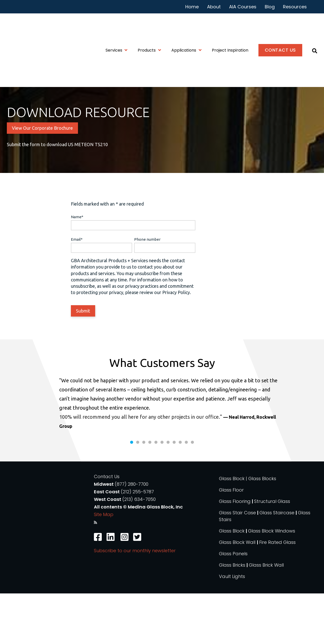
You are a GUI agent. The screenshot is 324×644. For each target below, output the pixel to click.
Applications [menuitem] (184, 27)
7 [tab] (168, 493)
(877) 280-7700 (131, 535)
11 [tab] (192, 493)
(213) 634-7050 (139, 550)
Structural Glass (272, 552)
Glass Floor (231, 540)
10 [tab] (186, 493)
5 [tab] (156, 493)
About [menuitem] (214, 7)
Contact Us (107, 527)
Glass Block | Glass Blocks (248, 529)
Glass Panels (233, 604)
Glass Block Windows (272, 581)
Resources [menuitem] (295, 7)
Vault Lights (232, 627)
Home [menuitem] (192, 7)
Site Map (104, 565)
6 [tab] (162, 493)
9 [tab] (180, 493)
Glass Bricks (232, 616)
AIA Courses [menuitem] (243, 7)
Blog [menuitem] (270, 7)
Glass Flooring (235, 552)
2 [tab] (138, 493)
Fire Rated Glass (277, 593)
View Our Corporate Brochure (42, 167)
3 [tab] (144, 493)
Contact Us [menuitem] (280, 27)
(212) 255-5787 (137, 542)
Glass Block (232, 581)
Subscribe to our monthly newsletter (135, 601)
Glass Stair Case (237, 563)
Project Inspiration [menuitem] (230, 27)
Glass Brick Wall (266, 616)
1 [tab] (132, 493)
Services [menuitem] (114, 27)
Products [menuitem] (147, 27)
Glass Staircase (277, 563)
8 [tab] (174, 493)
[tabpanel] (162, 454)
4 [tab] (150, 493)
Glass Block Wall (238, 593)
